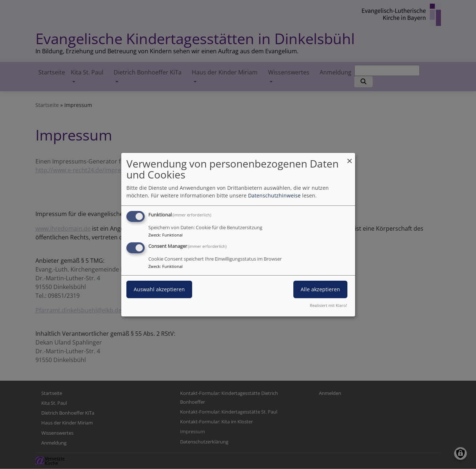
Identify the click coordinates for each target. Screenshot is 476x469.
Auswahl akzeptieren (159, 289)
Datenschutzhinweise (274, 195)
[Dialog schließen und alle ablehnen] (350, 157)
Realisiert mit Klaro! (328, 305)
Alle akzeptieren (320, 289)
